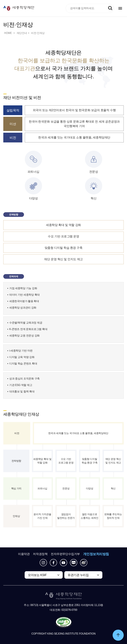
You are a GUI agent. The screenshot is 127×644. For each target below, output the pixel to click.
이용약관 (24, 554)
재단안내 (22, 33)
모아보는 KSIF (37, 575)
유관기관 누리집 (78, 575)
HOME (8, 33)
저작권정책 (40, 554)
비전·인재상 (38, 33)
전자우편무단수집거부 (65, 554)
